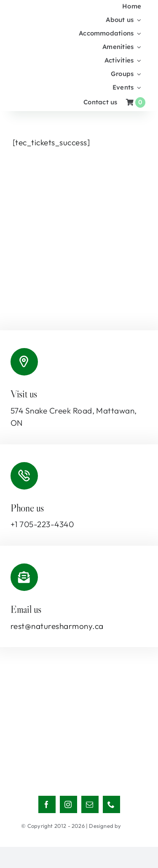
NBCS (130, 826)
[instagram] (68, 804)
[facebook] (47, 804)
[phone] (111, 804)
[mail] (90, 804)
